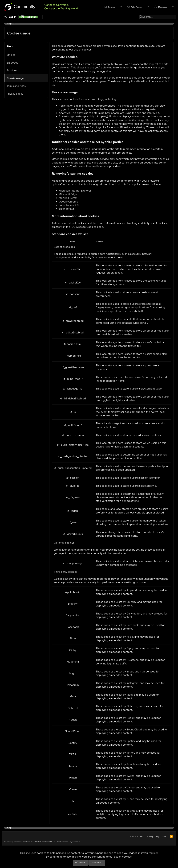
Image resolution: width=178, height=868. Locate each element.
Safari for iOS (67, 209)
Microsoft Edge (68, 194)
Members (163, 7)
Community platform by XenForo (28, 842)
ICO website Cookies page (87, 227)
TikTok (130, 753)
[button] (121, 7)
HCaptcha (133, 660)
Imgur (130, 672)
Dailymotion (134, 614)
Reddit (131, 718)
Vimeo (131, 787)
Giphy (130, 648)
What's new (137, 7)
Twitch (131, 776)
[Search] (40, 17)
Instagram (132, 683)
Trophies (12, 70)
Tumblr (131, 764)
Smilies (11, 55)
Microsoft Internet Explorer (75, 191)
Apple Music (134, 590)
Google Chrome (68, 202)
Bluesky (131, 602)
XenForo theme (63, 842)
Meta (130, 695)
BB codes (12, 63)
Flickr (130, 637)
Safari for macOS (69, 205)
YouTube (132, 811)
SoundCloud (134, 729)
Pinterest (132, 706)
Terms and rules (16, 86)
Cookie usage (15, 78)
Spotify (131, 741)
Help (165, 836)
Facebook (133, 625)
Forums (112, 7)
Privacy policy (15, 94)
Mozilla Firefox (68, 198)
